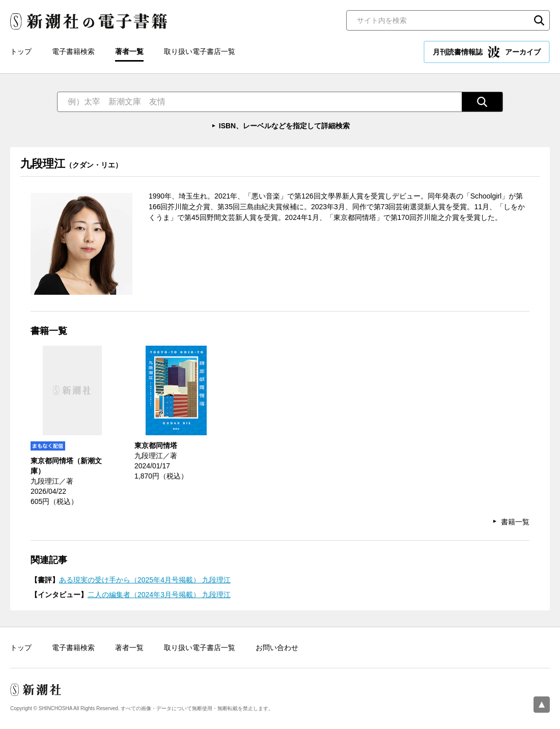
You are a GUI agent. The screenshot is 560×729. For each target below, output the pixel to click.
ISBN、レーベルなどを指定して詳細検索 (284, 126)
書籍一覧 (515, 522)
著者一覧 (129, 51)
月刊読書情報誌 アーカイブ (487, 52)
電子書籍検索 (73, 51)
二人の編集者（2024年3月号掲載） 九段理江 (159, 595)
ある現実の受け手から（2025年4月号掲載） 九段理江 (145, 580)
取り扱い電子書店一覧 (200, 51)
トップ (21, 51)
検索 (539, 20)
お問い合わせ (277, 648)
